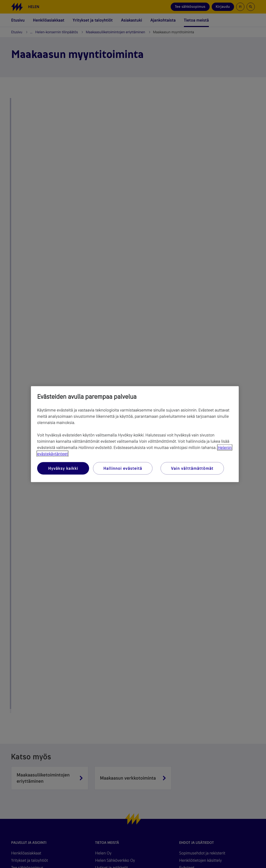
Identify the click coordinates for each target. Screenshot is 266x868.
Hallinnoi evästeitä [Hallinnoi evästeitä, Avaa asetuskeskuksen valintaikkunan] (123, 468)
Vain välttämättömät (192, 468)
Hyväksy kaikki (63, 468)
